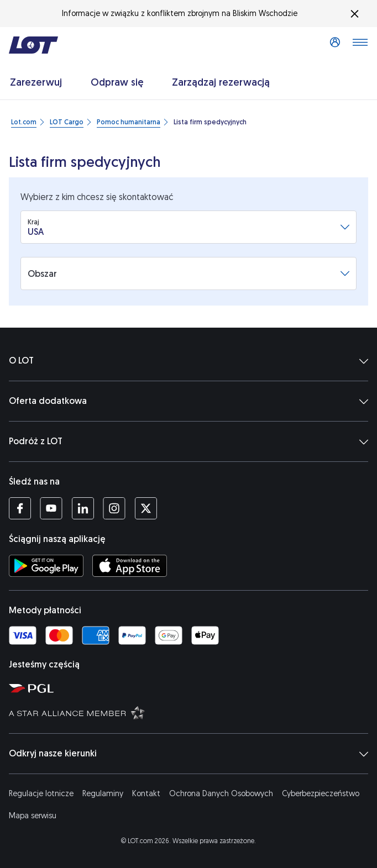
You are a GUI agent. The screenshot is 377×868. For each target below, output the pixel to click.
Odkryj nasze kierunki (188, 754)
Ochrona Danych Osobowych (221, 794)
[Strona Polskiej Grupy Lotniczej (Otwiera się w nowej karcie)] (191, 688)
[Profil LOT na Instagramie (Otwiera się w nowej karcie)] (114, 508)
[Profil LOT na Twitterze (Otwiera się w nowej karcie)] (146, 508)
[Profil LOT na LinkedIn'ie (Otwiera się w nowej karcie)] (83, 508)
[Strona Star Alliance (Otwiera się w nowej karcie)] (191, 712)
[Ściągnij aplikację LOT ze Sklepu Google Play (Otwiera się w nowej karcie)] (46, 566)
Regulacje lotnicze (41, 794)
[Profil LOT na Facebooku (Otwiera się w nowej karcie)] (20, 508)
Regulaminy (103, 794)
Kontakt (146, 794)
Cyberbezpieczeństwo (321, 794)
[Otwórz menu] (360, 45)
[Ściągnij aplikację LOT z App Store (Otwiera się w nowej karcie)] (130, 566)
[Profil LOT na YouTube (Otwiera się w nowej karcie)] (51, 508)
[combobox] (184, 227)
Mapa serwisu (33, 816)
